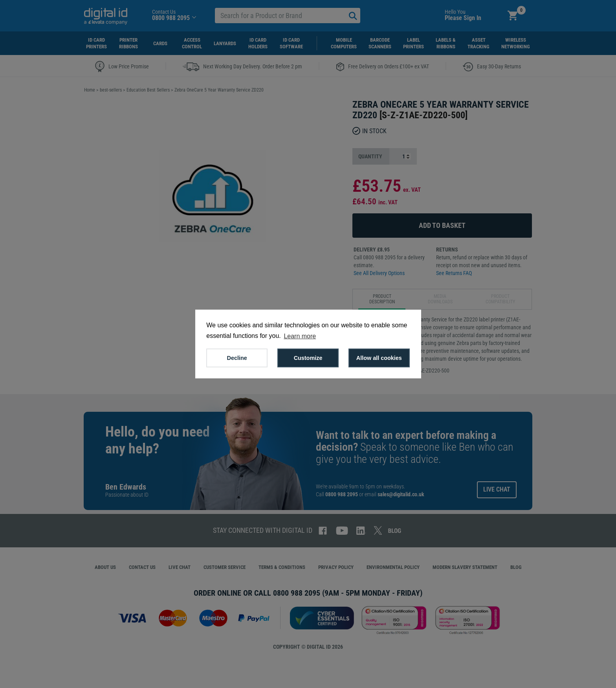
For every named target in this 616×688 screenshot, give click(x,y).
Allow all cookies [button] (379, 358)
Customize (308, 358)
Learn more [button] (300, 336)
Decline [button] (237, 358)
